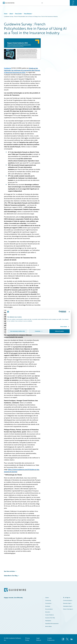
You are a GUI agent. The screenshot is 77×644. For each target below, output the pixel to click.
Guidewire (7, 68)
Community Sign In (68, 600)
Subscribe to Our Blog (11, 576)
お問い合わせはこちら (73, 3)
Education (48, 612)
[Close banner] (69, 312)
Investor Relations (50, 615)
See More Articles (9, 571)
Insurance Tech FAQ (50, 618)
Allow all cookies (60, 331)
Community (48, 600)
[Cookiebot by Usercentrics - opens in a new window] (60, 312)
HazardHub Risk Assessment (52, 623)
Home (6, 14)
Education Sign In (67, 603)
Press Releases (28, 14)
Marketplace (48, 621)
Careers (47, 598)
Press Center (18, 14)
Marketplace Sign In (68, 606)
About (11, 14)
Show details (64, 327)
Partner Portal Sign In (68, 609)
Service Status (48, 626)
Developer (48, 606)
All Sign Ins (67, 598)
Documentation (49, 609)
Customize (39, 331)
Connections (48, 603)
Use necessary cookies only (18, 331)
